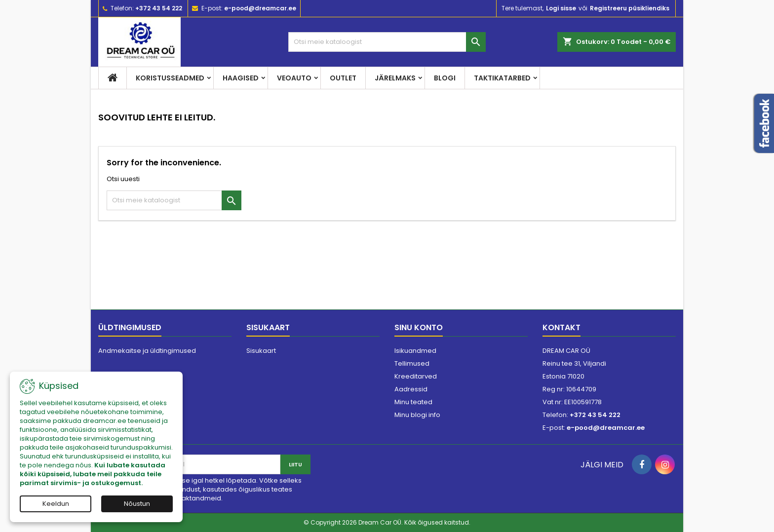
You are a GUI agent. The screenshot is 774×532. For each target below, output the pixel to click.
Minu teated (413, 402)
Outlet (343, 78)
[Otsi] (387, 42)
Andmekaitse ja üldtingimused (147, 351)
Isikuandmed (415, 351)
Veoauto (294, 78)
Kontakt (561, 327)
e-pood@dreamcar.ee (260, 8)
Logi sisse (561, 8)
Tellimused (412, 363)
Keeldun (56, 504)
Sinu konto (419, 327)
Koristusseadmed (170, 78)
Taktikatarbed (502, 78)
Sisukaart (261, 351)
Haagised (241, 78)
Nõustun (137, 504)
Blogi (445, 78)
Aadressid (411, 389)
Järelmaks (395, 78)
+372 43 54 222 (159, 8)
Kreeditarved (416, 376)
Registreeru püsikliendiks (630, 8)
